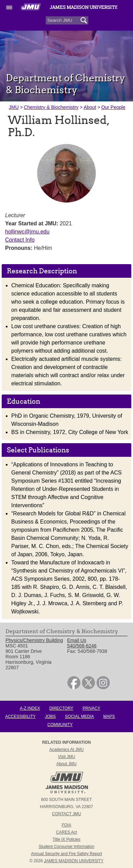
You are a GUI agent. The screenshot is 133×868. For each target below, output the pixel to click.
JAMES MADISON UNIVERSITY (74, 861)
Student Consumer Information (66, 847)
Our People (113, 107)
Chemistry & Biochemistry (51, 107)
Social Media (80, 717)
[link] (74, 688)
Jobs (50, 717)
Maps (109, 717)
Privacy (91, 708)
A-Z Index (30, 708)
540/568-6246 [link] (82, 646)
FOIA (66, 825)
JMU (14, 107)
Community (60, 725)
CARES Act (66, 832)
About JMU (66, 764)
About (90, 107)
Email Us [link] (77, 640)
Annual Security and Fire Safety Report (66, 854)
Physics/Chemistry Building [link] (34, 640)
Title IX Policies (66, 839)
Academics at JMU (67, 750)
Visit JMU (66, 757)
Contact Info (20, 240)
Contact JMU (67, 814)
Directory (61, 708)
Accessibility (20, 717)
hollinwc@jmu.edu (27, 232)
